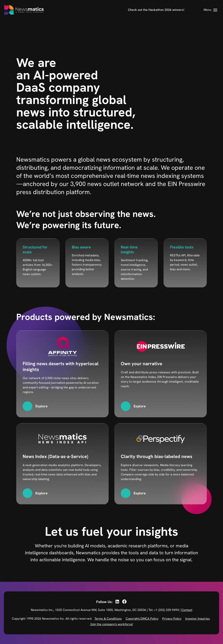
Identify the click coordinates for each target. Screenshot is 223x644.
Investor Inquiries (198, 619)
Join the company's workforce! (111, 624)
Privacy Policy (172, 619)
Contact (187, 610)
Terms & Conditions (108, 619)
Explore (42, 406)
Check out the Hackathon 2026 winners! (156, 10)
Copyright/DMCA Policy (142, 619)
